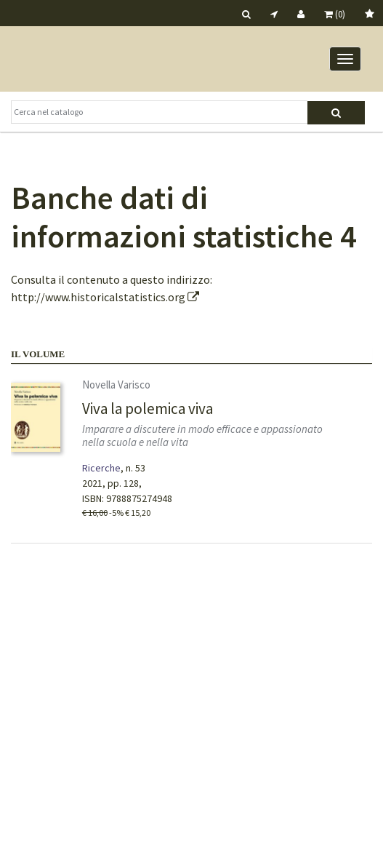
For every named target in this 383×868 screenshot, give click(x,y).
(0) (335, 14)
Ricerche (101, 468)
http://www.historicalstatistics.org (105, 297)
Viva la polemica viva (148, 409)
